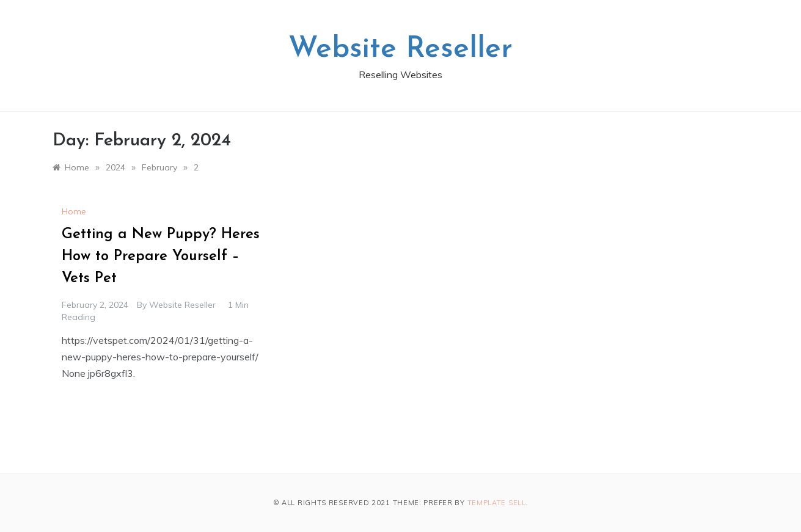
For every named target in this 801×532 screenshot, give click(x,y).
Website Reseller (400, 49)
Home (74, 211)
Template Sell (497, 503)
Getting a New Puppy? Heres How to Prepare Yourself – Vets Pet (161, 257)
